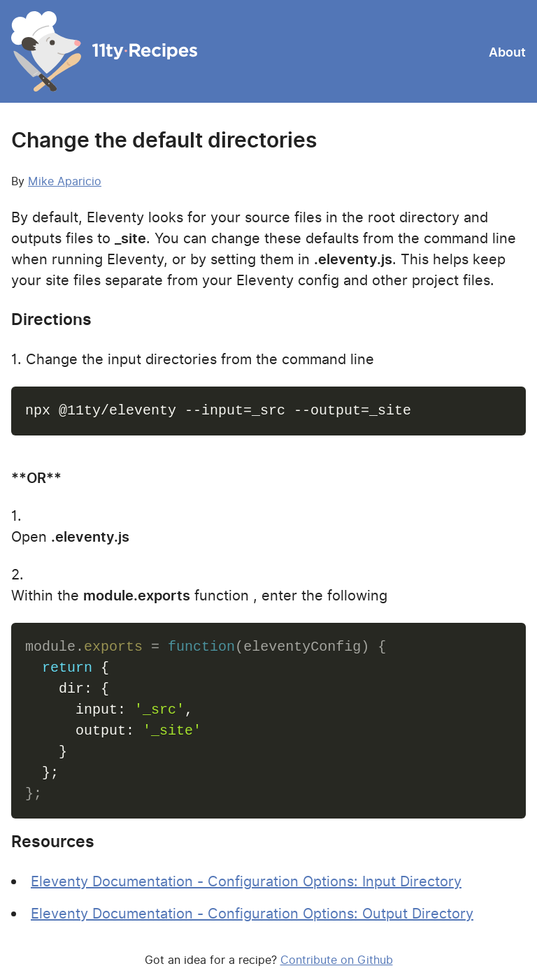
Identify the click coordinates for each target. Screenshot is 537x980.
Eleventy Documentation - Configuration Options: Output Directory (252, 914)
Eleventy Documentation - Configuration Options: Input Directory (246, 881)
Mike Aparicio (65, 181)
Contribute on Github (337, 960)
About (507, 52)
